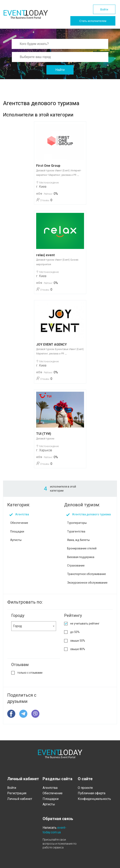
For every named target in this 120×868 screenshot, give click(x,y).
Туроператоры (77, 523)
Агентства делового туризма (91, 514)
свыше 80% (78, 649)
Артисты (16, 540)
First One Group (48, 166)
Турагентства (76, 531)
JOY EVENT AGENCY (51, 344)
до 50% (75, 632)
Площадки (17, 531)
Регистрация (17, 793)
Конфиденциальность (94, 799)
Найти (60, 70)
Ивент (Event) (62, 171)
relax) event (45, 255)
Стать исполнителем (93, 21)
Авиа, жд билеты (78, 540)
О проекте (85, 788)
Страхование (76, 566)
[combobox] (34, 626)
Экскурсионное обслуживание (87, 583)
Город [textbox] (17, 626)
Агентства (22, 514)
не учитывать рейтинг (85, 624)
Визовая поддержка (81, 557)
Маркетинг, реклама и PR (62, 175)
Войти (104, 9)
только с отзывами (30, 673)
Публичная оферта (92, 793)
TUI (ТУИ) (44, 434)
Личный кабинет (20, 799)
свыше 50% (78, 641)
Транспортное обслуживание (87, 574)
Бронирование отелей (82, 548)
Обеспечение (19, 523)
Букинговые (62, 349)
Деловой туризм (45, 171)
